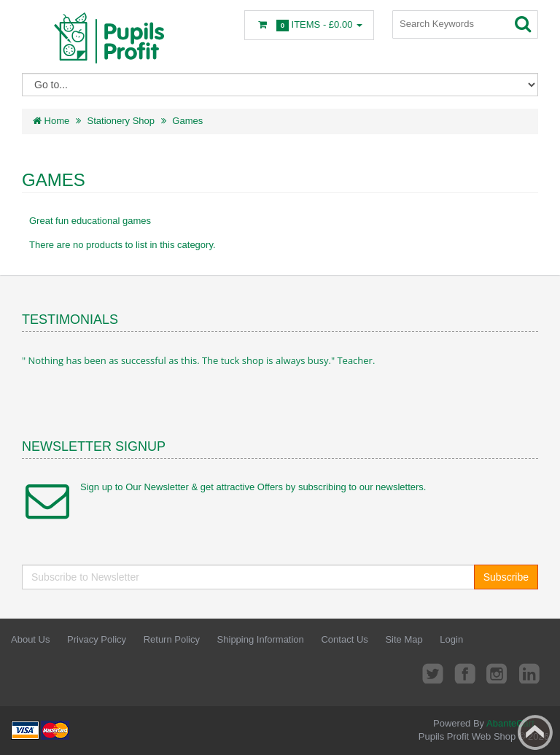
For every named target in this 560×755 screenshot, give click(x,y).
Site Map (404, 639)
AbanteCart (510, 723)
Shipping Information (261, 639)
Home (51, 121)
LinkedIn (530, 673)
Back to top (535, 732)
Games (187, 121)
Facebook (465, 673)
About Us (30, 639)
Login (451, 639)
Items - (309, 25)
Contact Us (344, 639)
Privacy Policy (97, 639)
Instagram (497, 673)
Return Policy (172, 639)
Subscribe (506, 577)
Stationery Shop (121, 121)
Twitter (432, 673)
